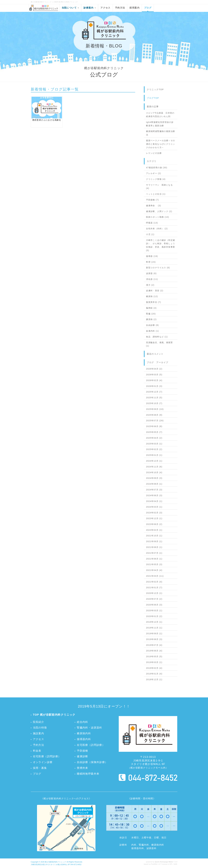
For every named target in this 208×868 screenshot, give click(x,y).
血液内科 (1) (152, 331)
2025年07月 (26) (155, 421)
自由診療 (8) (152, 325)
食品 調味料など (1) (157, 337)
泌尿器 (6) (151, 273)
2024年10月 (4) (154, 472)
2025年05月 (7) (154, 432)
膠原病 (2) (151, 319)
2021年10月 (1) (154, 536)
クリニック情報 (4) (156, 179)
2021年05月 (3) (154, 564)
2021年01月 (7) (154, 588)
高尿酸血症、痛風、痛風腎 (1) (159, 344)
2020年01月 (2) (154, 616)
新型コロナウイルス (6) (158, 268)
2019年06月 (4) (154, 651)
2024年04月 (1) (154, 501)
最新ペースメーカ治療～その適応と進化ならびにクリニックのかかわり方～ (160, 144)
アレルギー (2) (154, 173)
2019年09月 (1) (154, 634)
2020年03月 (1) (154, 611)
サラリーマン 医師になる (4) (159, 187)
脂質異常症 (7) (154, 302)
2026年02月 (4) (154, 380)
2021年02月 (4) (154, 582)
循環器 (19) (152, 256)
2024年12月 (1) (154, 461)
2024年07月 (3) (154, 490)
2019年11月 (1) (154, 628)
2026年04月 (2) (154, 369)
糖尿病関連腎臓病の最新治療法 (160, 133)
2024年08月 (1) (154, 484)
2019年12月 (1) (154, 622)
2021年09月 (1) (154, 541)
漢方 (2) (150, 285)
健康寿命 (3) (154, 206)
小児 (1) (150, 234)
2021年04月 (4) (154, 570)
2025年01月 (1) (154, 455)
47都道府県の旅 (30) (157, 168)
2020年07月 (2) (154, 599)
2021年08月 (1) (154, 547)
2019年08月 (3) (154, 639)
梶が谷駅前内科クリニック (55, 862)
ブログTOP (153, 98)
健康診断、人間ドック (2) (159, 211)
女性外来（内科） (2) (157, 229)
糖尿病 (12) (152, 296)
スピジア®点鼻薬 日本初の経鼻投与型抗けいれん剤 (160, 115)
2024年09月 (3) (154, 478)
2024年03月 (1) (154, 507)
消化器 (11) (152, 279)
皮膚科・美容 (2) (155, 291)
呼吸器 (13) (152, 223)
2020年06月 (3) (154, 605)
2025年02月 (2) (154, 449)
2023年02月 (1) (154, 530)
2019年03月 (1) (154, 662)
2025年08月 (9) (154, 415)
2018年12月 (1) (154, 679)
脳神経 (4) (151, 308)
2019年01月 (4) (154, 674)
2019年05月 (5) (154, 656)
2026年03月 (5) (154, 375)
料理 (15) (151, 262)
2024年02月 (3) (154, 513)
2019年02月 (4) (154, 668)
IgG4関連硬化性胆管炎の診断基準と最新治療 (160, 124)
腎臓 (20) (151, 314)
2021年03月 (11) (155, 576)
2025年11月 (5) (154, 398)
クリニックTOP (155, 89)
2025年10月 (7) (154, 403)
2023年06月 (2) (154, 524)
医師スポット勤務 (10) (158, 217)
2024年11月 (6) (154, 467)
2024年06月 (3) (154, 495)
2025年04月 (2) (154, 438)
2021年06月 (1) (154, 559)
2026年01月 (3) (154, 386)
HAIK (175, 864)
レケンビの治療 (154, 153)
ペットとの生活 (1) (156, 194)
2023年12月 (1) (154, 518)
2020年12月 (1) (154, 593)
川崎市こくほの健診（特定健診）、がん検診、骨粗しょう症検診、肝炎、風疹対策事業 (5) (160, 245)
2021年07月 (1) (154, 553)
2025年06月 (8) (154, 426)
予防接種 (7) (152, 200)
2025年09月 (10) (155, 409)
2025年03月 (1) (154, 444)
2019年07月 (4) (154, 645)
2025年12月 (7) (154, 392)
